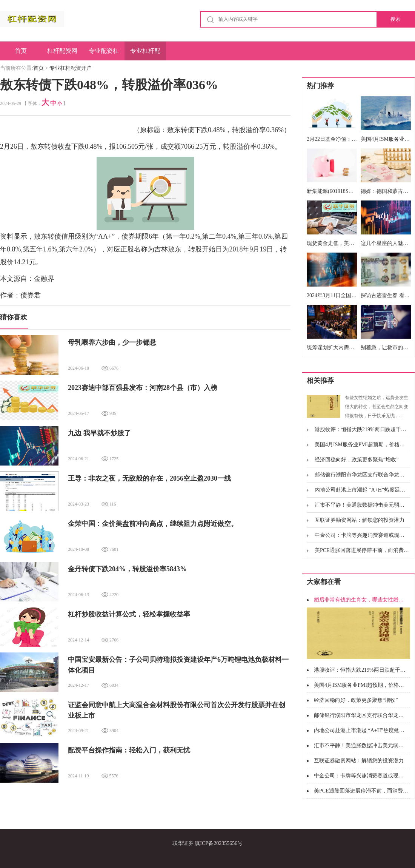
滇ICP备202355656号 (219, 843)
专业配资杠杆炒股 (104, 54)
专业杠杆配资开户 (145, 54)
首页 (21, 51)
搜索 (395, 19)
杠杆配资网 (62, 51)
